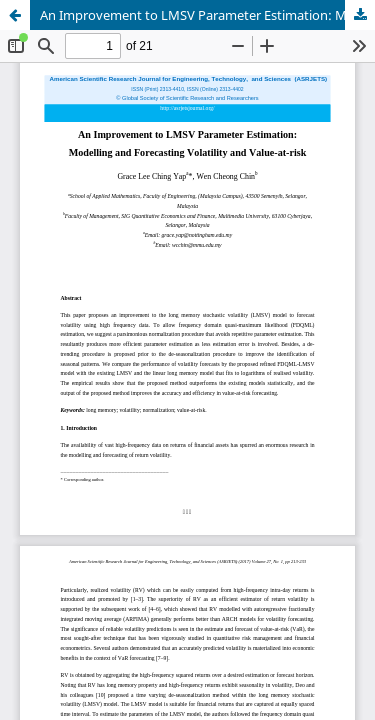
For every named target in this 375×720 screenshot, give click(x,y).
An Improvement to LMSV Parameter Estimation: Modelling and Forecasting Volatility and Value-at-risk (207, 15)
